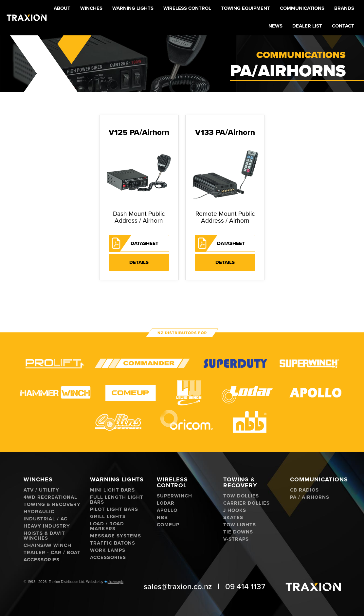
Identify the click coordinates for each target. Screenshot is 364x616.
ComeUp (168, 525)
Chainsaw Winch (47, 545)
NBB (162, 518)
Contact (343, 26)
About (62, 8)
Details (139, 262)
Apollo (167, 510)
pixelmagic (115, 582)
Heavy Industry (47, 526)
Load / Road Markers (107, 526)
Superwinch (174, 496)
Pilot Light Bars (114, 509)
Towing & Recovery (52, 504)
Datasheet (145, 243)
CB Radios (304, 490)
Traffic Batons (113, 543)
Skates (233, 518)
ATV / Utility (41, 490)
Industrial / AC (45, 519)
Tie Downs (238, 532)
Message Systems (116, 536)
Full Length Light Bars (117, 500)
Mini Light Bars (112, 490)
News (275, 26)
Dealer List (307, 26)
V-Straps (236, 539)
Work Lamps (108, 550)
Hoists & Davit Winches (44, 536)
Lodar (166, 503)
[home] (27, 18)
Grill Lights (108, 517)
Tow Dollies (241, 496)
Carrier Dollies (246, 503)
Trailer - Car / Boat (52, 553)
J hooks (235, 510)
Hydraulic (39, 512)
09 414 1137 (245, 587)
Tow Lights (240, 525)
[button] (91, 9)
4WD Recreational (50, 497)
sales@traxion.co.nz (178, 587)
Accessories (42, 560)
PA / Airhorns (310, 497)
